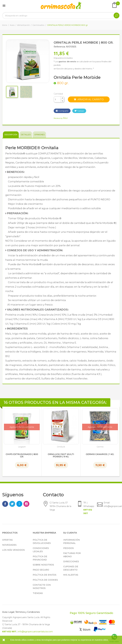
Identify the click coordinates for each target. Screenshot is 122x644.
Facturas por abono (72, 555)
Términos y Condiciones (28, 612)
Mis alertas (71, 575)
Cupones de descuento (71, 568)
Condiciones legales (41, 550)
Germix (100, 447)
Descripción (11, 135)
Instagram (26, 504)
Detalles (26, 135)
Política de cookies (45, 580)
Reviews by (61, 118)
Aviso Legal (8, 612)
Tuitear (81, 111)
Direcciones (71, 561)
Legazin (22, 447)
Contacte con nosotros (42, 587)
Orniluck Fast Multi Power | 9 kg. (61, 456)
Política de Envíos (45, 575)
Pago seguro (41, 570)
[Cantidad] (57, 99)
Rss (19, 504)
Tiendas (38, 593)
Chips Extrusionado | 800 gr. (22, 456)
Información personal (72, 541)
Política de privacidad (40, 558)
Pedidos (69, 548)
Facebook (5, 504)
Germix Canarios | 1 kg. (100, 454)
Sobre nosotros (43, 565)
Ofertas (7, 540)
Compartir (63, 111)
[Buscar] (61, 15)
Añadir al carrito (89, 99)
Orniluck (61, 447)
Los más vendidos (13, 550)
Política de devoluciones (42, 541)
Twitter (12, 504)
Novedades (9, 545)
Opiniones (39, 135)
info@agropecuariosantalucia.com (35, 632)
